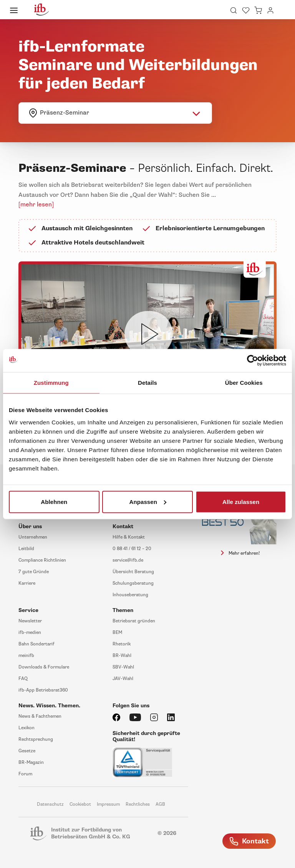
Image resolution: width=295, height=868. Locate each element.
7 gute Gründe (34, 572)
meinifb (26, 656)
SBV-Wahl (123, 667)
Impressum (108, 804)
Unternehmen (33, 537)
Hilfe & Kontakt (129, 537)
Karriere (27, 583)
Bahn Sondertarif (36, 644)
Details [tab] (147, 383)
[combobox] (115, 113)
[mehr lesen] (36, 205)
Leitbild (26, 549)
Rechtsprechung (36, 739)
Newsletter (30, 621)
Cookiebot (80, 804)
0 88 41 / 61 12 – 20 (132, 549)
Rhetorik (122, 644)
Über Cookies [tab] (244, 383)
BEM (117, 633)
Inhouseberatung (130, 595)
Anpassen (148, 501)
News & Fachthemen (40, 716)
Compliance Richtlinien (42, 560)
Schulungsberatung (133, 583)
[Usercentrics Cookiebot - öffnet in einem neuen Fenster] (253, 361)
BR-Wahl (122, 656)
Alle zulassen (241, 501)
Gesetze (27, 751)
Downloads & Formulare (44, 667)
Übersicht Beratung (133, 572)
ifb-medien (30, 633)
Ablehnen (54, 501)
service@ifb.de (128, 560)
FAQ (23, 679)
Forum (25, 774)
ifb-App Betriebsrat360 (43, 690)
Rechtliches (138, 804)
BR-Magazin (31, 762)
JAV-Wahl (123, 679)
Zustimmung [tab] (51, 383)
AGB (160, 804)
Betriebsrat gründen (134, 621)
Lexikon (27, 728)
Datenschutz (50, 804)
